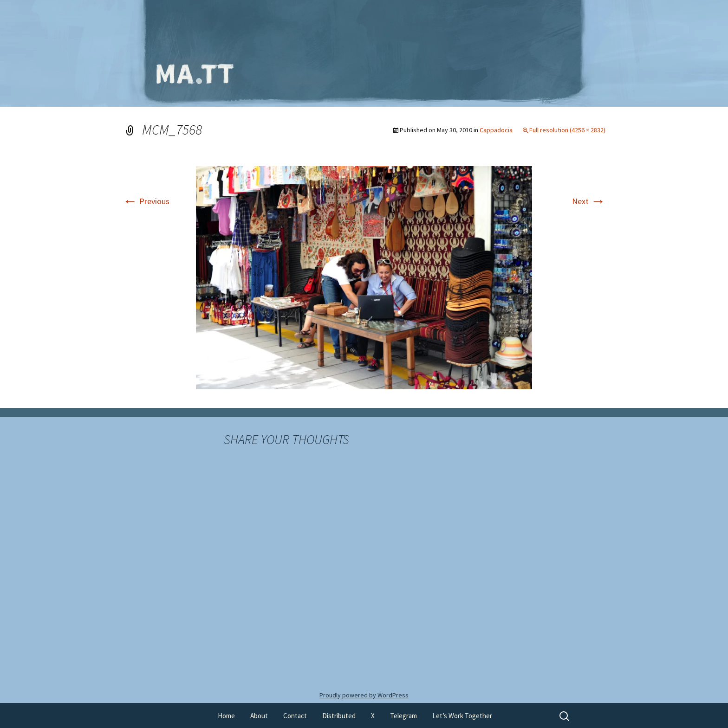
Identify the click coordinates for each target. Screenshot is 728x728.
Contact (295, 716)
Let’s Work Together (462, 716)
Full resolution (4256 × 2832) (567, 130)
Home (226, 716)
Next (589, 201)
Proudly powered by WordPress (364, 695)
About (259, 716)
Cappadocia (496, 130)
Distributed (339, 716)
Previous (146, 201)
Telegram (403, 716)
